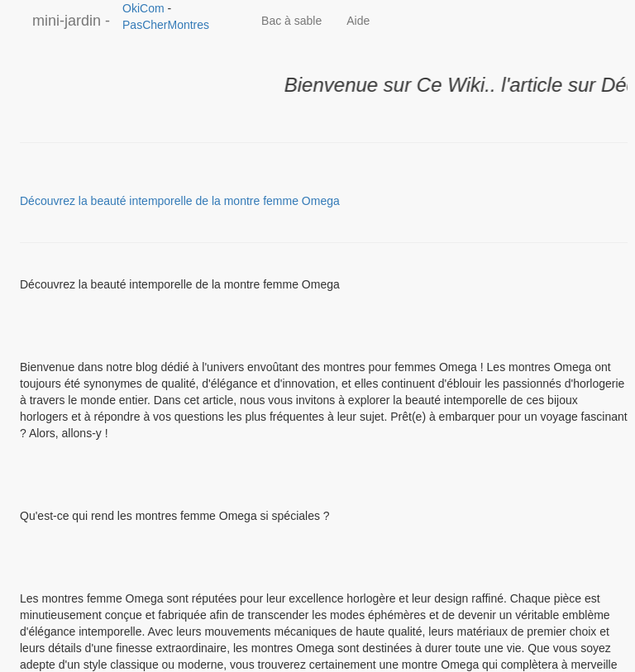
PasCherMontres (166, 25)
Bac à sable (291, 21)
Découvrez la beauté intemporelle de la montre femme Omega (180, 201)
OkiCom (145, 8)
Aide (358, 21)
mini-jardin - (71, 21)
